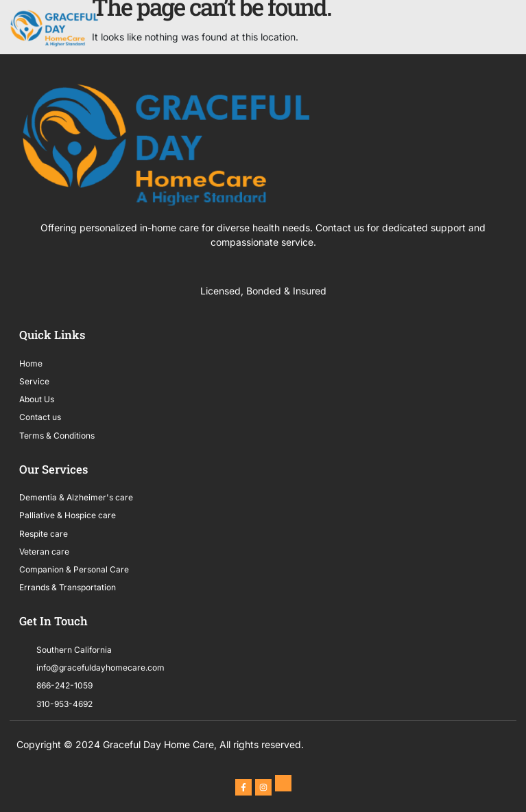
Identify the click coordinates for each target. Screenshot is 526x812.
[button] (514, 28)
